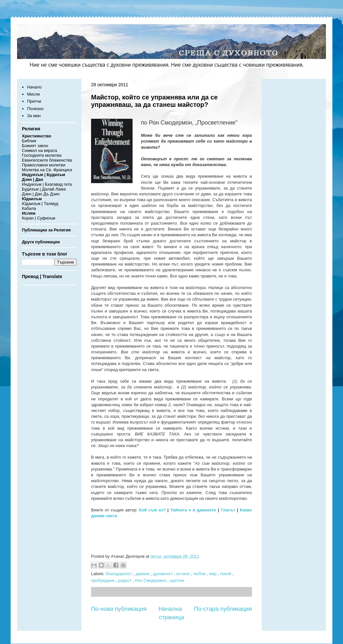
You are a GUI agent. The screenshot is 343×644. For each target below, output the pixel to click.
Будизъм (30, 189)
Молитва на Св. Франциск (47, 170)
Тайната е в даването (193, 510)
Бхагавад (54, 184)
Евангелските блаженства (47, 160)
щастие (177, 580)
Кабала (29, 208)
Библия (29, 141)
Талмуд (51, 204)
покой (226, 574)
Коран (28, 218)
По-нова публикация (119, 609)
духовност (163, 574)
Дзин (55, 194)
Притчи (34, 101)
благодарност (120, 574)
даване (143, 574)
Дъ (46, 194)
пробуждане (103, 580)
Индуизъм (32, 184)
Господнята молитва (42, 155)
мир (213, 574)
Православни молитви (44, 165)
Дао (38, 194)
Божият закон (35, 146)
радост (125, 580)
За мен (34, 116)
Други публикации (41, 242)
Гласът (228, 510)
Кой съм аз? (152, 510)
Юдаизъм (31, 204)
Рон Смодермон (151, 580)
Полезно (35, 109)
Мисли (33, 94)
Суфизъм (46, 218)
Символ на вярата (40, 150)
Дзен (27, 194)
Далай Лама (54, 189)
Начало (34, 87)
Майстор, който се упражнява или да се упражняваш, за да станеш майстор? (154, 101)
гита (68, 184)
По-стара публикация (223, 609)
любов (200, 574)
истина (184, 574)
